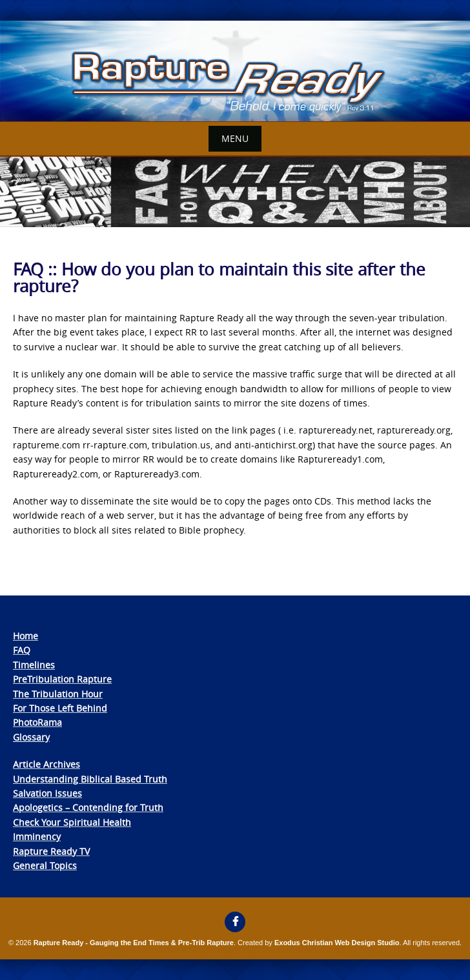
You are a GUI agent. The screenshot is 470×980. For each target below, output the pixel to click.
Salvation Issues (47, 793)
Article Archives (46, 764)
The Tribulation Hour (58, 694)
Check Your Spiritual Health (72, 822)
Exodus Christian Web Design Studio (337, 943)
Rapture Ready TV (51, 851)
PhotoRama (37, 722)
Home (26, 636)
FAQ (22, 650)
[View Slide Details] (235, 71)
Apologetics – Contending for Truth (88, 807)
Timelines (34, 665)
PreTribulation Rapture (62, 679)
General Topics (45, 865)
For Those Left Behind (60, 708)
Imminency (37, 836)
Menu (235, 138)
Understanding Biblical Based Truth (90, 779)
